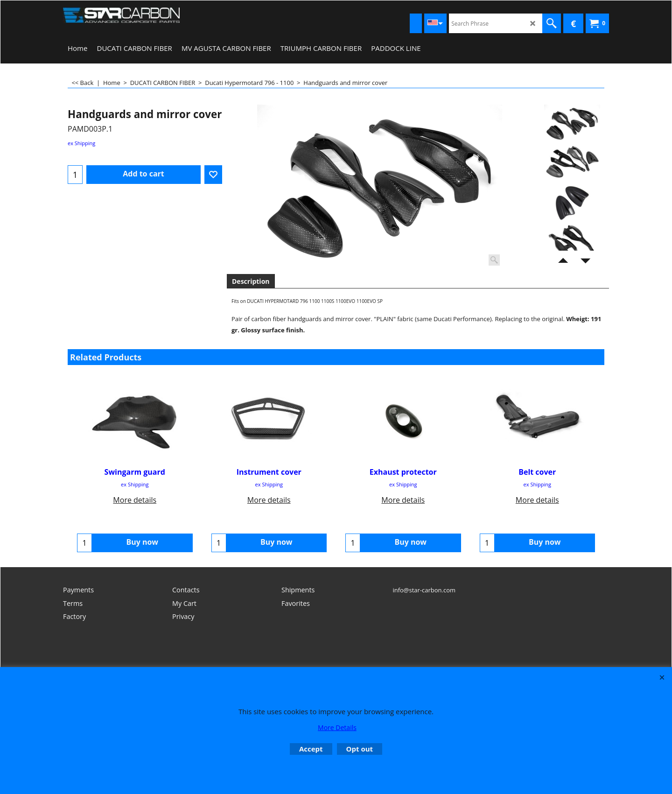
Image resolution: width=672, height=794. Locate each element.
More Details (337, 727)
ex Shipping (81, 143)
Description (251, 281)
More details (135, 500)
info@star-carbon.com (424, 595)
